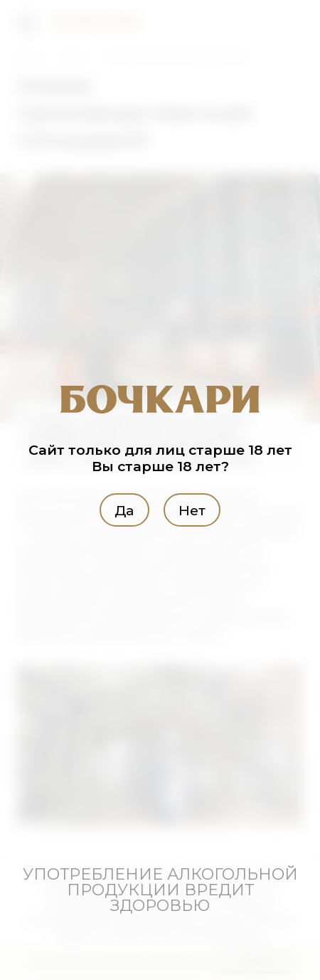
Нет (192, 510)
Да (124, 510)
